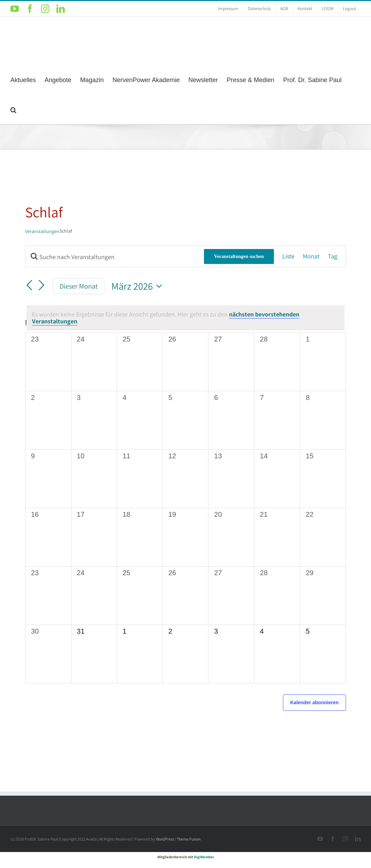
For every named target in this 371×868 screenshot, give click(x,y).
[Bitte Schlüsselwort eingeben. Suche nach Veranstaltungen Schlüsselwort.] (115, 257)
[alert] (185, 318)
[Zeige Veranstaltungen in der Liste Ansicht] (288, 256)
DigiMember (204, 857)
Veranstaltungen (42, 231)
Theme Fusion (189, 839)
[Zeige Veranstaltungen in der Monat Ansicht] (311, 256)
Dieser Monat (79, 286)
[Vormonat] (29, 285)
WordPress (165, 839)
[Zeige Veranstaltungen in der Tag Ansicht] (333, 256)
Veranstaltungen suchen (239, 256)
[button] (13, 109)
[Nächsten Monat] (42, 285)
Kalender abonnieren (314, 702)
